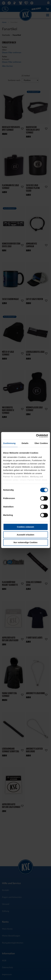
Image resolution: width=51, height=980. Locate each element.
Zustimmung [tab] (9, 443)
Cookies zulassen (26, 527)
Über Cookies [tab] (41, 443)
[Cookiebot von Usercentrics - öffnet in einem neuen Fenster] (36, 436)
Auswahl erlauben (25, 535)
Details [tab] (25, 443)
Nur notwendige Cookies (26, 542)
